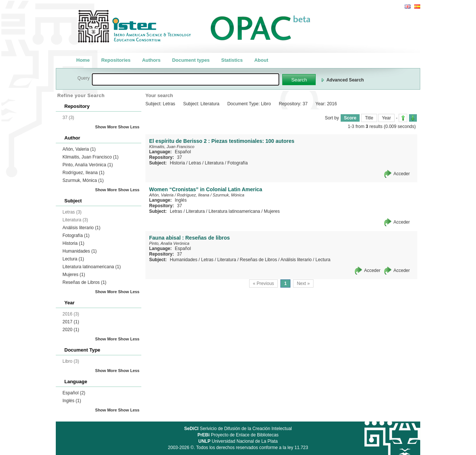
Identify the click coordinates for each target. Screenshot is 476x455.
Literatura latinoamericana (92, 267)
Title (369, 118)
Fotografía (76, 235)
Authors (151, 60)
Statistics (232, 60)
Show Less (129, 127)
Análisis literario (81, 228)
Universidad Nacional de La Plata (238, 441)
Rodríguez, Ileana (83, 173)
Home (83, 60)
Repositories (116, 60)
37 (179, 157)
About (261, 60)
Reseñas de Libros (84, 282)
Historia (73, 243)
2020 (71, 330)
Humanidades (80, 251)
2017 (71, 322)
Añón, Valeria (79, 149)
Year (386, 118)
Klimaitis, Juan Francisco (91, 157)
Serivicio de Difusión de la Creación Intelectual (238, 429)
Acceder (402, 174)
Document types (191, 60)
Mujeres (74, 275)
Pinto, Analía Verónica (88, 165)
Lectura (73, 259)
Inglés (72, 401)
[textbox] (186, 79)
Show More (106, 127)
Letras (195, 163)
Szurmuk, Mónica (83, 180)
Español (74, 393)
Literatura (214, 163)
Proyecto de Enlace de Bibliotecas (238, 435)
